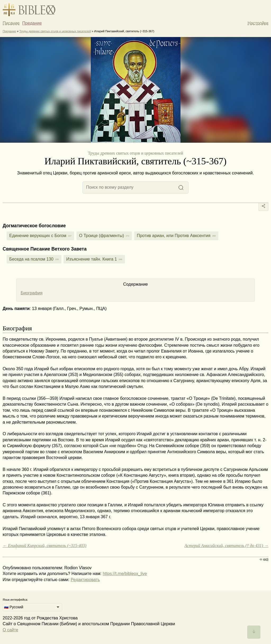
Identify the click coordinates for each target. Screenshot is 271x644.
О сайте (10, 630)
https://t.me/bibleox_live (125, 574)
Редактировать (85, 580)
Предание (32, 23)
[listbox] (32, 607)
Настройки (258, 23)
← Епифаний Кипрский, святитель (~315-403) (44, 546)
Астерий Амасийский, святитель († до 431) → (226, 546)
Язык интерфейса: (15, 600)
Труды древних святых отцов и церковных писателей (55, 31)
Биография (32, 293)
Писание (11, 23)
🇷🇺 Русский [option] (14, 607)
